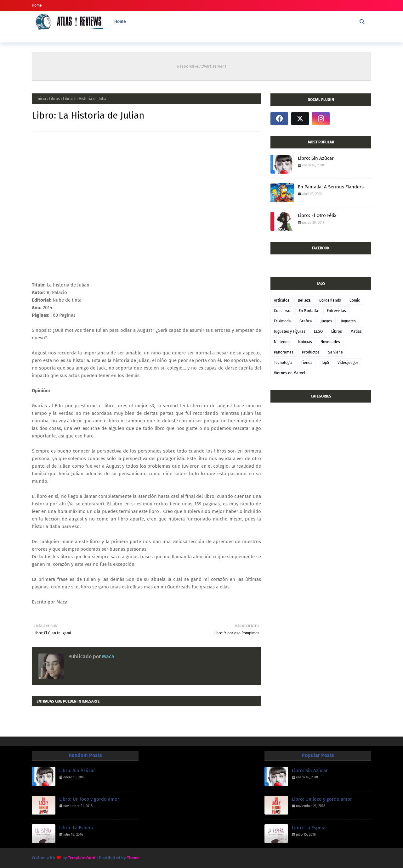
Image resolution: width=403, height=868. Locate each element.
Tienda (307, 363)
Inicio (41, 99)
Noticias (305, 342)
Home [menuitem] (120, 22)
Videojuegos (348, 363)
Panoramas (284, 352)
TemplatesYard (82, 858)
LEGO (318, 331)
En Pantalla (309, 311)
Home (37, 5)
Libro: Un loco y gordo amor (89, 799)
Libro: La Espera (76, 828)
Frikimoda (282, 321)
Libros (54, 99)
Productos (311, 352)
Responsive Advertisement (202, 66)
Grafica (306, 321)
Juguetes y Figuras (290, 331)
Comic (355, 300)
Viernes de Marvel (290, 373)
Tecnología (283, 363)
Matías (356, 331)
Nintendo (282, 342)
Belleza (304, 300)
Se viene (335, 352)
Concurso (282, 311)
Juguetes (348, 321)
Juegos (326, 321)
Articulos (282, 300)
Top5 (325, 363)
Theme (133, 858)
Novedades (330, 342)
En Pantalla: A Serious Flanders (331, 187)
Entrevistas (336, 311)
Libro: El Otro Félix (317, 215)
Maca (108, 657)
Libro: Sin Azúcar (316, 158)
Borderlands (330, 300)
